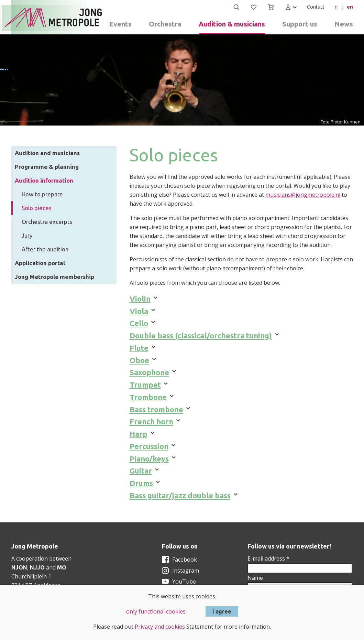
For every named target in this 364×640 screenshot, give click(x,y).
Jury (27, 235)
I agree (222, 611)
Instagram (186, 571)
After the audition (45, 249)
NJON (19, 567)
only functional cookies (157, 611)
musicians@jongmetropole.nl (303, 195)
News (344, 24)
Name (255, 578)
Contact (316, 7)
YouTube (184, 582)
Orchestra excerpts (47, 222)
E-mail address (268, 558)
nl (337, 7)
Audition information (44, 180)
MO (62, 567)
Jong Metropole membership (54, 277)
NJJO (37, 567)
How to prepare (42, 194)
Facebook (185, 560)
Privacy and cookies (160, 627)
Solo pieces (37, 208)
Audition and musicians (47, 153)
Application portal (40, 263)
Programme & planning (47, 167)
